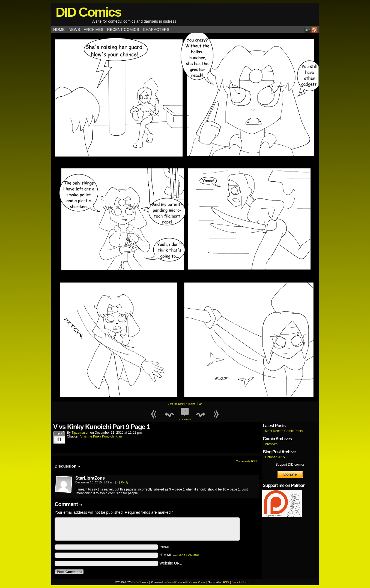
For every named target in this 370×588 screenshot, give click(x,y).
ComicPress (197, 582)
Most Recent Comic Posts (284, 431)
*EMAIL (179, 555)
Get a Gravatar (188, 555)
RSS (314, 30)
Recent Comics (123, 29)
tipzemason (80, 433)
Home (59, 29)
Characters (156, 29)
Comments (185, 413)
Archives (94, 29)
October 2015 (275, 457)
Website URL (171, 563)
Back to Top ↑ (241, 582)
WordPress (175, 582)
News (74, 29)
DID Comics (88, 12)
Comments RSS (247, 461)
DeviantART (308, 30)
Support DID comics (290, 465)
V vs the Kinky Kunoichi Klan (185, 404)
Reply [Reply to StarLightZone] (125, 482)
